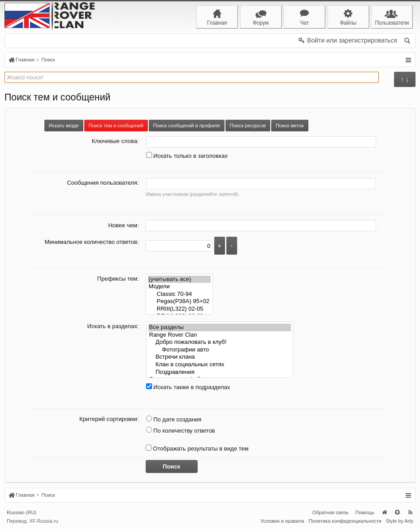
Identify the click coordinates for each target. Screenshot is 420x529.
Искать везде (64, 126)
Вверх (397, 512)
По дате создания (174, 419)
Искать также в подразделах (188, 387)
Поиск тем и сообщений (116, 126)
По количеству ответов (181, 431)
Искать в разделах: (113, 326)
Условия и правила (282, 521)
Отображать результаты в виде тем (197, 449)
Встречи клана (220, 357)
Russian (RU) (22, 512)
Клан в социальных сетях (220, 365)
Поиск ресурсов (248, 126)
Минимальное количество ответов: (91, 242)
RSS (410, 512)
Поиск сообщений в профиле (187, 126)
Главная (384, 512)
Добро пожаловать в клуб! (220, 342)
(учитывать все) (180, 280)
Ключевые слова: (115, 141)
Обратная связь (330, 512)
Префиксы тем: (118, 279)
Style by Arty (400, 521)
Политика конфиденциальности (345, 521)
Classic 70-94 (180, 294)
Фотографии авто (220, 350)
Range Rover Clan (220, 335)
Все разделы (220, 327)
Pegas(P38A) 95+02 (180, 301)
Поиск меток (290, 126)
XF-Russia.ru (43, 521)
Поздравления (220, 372)
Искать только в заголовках (187, 156)
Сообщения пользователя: (103, 183)
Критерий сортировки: (109, 419)
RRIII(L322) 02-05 (180, 309)
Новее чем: (123, 225)
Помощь (365, 512)
